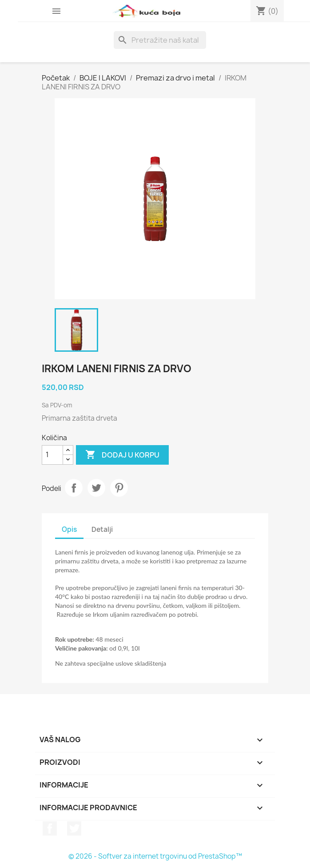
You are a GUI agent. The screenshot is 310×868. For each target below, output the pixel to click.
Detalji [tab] (102, 529)
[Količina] (52, 455)
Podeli (74, 488)
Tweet (96, 488)
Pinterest (119, 488)
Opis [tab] (69, 529)
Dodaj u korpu (122, 455)
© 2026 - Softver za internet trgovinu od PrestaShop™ (155, 856)
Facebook (50, 828)
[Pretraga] (160, 40)
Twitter (74, 828)
